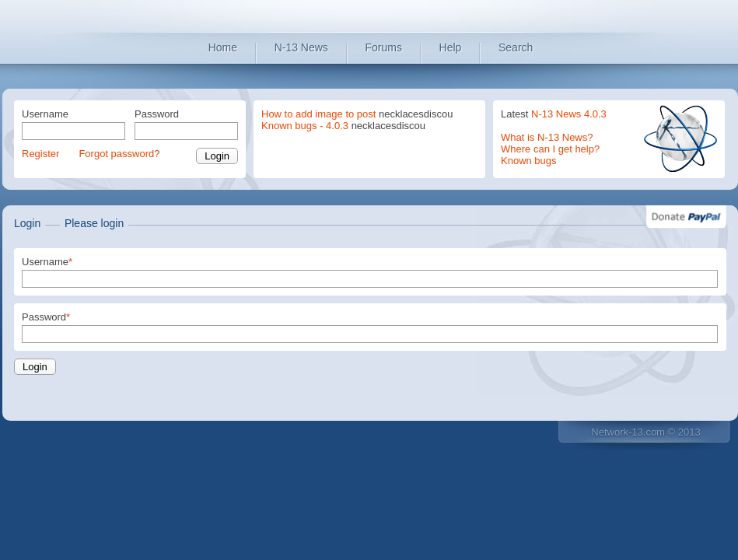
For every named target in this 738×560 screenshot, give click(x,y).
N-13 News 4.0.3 (569, 114)
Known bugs (529, 161)
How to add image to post (318, 114)
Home (223, 47)
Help (451, 47)
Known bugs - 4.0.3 (305, 126)
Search (516, 47)
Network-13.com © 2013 (645, 432)
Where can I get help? (550, 149)
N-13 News (301, 47)
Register (40, 154)
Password (157, 114)
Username (45, 114)
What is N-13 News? (547, 137)
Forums (384, 47)
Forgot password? (119, 154)
